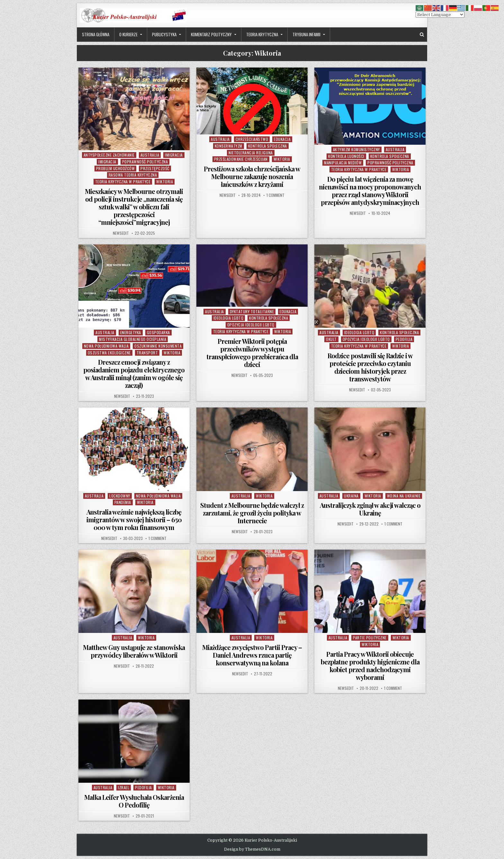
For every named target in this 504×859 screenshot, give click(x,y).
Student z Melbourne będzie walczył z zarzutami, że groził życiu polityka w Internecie (252, 513)
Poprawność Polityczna (145, 162)
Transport (147, 353)
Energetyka (131, 332)
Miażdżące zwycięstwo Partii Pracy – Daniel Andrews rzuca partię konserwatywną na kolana (252, 655)
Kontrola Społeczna (268, 146)
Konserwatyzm (229, 146)
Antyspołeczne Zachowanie (109, 155)
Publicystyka (164, 34)
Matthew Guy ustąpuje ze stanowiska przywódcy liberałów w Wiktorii (134, 651)
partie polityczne (370, 638)
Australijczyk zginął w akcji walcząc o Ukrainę (370, 509)
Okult (331, 339)
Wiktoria (165, 182)
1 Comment (275, 195)
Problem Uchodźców (116, 168)
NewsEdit (121, 233)
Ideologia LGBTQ (229, 318)
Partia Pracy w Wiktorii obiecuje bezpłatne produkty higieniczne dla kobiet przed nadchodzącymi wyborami (370, 666)
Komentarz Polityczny (211, 34)
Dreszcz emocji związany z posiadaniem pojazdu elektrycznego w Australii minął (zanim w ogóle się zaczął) (134, 374)
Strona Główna (96, 34)
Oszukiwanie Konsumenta (158, 346)
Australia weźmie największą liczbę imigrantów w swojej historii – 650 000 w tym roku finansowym (134, 520)
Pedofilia (404, 339)
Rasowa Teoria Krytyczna (133, 175)
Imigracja (174, 155)
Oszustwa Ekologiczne (109, 353)
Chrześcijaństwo (252, 139)
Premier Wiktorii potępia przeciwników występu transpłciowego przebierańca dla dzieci (252, 353)
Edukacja (282, 139)
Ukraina (351, 496)
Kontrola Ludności (346, 156)
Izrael (124, 787)
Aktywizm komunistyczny (356, 149)
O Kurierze (128, 34)
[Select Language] (440, 15)
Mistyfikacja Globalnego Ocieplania (133, 339)
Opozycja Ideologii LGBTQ (251, 325)
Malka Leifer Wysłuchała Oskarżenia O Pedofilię (134, 801)
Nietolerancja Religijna (251, 153)
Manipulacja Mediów (343, 163)
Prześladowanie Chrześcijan (241, 159)
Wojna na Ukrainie (404, 496)
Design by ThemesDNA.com (252, 849)
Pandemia (123, 502)
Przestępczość (155, 168)
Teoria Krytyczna (262, 34)
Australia (150, 155)
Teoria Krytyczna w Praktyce (123, 182)
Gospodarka (158, 332)
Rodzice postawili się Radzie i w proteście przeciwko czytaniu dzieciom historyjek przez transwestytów (370, 367)
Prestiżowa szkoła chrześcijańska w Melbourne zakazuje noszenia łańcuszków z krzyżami (252, 176)
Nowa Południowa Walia (106, 346)
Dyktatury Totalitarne (252, 311)
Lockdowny (120, 496)
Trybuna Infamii (306, 34)
